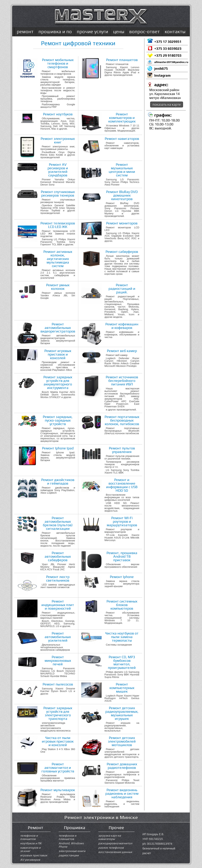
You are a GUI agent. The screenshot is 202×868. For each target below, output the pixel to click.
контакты (175, 32)
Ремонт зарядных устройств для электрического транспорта (58, 713)
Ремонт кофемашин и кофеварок (122, 326)
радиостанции (69, 855)
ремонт (25, 32)
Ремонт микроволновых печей (58, 660)
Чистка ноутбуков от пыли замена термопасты (122, 637)
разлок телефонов (111, 848)
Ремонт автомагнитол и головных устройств (58, 768)
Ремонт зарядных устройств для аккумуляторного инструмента (58, 382)
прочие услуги (92, 32)
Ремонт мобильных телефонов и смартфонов (58, 63)
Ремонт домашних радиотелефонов (122, 766)
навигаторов (29, 848)
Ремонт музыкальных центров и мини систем (122, 170)
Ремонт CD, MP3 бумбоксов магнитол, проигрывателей (122, 662)
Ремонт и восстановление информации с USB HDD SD (122, 485)
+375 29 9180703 (168, 56)
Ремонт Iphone (122, 577)
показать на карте (167, 104)
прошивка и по (55, 32)
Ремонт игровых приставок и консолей (58, 354)
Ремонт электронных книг (58, 140)
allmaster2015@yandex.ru (171, 62)
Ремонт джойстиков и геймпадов (58, 482)
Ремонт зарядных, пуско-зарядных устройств (58, 420)
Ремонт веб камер (122, 351)
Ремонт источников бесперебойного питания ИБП (122, 381)
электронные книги (72, 851)
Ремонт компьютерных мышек (122, 688)
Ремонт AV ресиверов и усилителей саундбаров (58, 170)
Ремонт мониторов (122, 223)
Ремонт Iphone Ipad (58, 448)
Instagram (162, 75)
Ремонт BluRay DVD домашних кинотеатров (122, 195)
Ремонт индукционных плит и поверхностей (58, 605)
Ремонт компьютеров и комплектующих (122, 118)
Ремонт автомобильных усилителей (58, 637)
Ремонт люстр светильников (58, 579)
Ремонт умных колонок (58, 287)
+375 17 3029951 (168, 42)
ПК (40, 843)
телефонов (28, 836)
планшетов (28, 839)
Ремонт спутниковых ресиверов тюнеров (58, 193)
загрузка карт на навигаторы (110, 837)
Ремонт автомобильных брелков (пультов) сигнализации (58, 523)
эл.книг (25, 851)
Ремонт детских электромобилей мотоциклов (122, 741)
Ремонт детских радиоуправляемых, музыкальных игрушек (122, 713)
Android (64, 843)
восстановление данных (115, 852)
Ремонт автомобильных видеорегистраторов (58, 328)
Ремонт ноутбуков (58, 114)
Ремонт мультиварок (58, 790)
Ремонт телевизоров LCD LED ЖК (58, 225)
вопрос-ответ (144, 32)
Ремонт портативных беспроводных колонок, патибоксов (122, 420)
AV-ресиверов (30, 860)
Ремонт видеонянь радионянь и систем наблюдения (122, 793)
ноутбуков (27, 843)
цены (119, 32)
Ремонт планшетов (122, 60)
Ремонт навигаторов (122, 139)
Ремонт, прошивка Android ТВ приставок (122, 556)
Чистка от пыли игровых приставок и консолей (58, 741)
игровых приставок (34, 855)
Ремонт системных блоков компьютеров (122, 605)
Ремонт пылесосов (58, 684)
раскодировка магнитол (115, 843)
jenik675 (161, 69)
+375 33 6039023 (168, 49)
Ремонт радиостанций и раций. (122, 289)
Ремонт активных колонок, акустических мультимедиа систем (58, 259)
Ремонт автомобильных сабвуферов (58, 556)
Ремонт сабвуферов (122, 252)
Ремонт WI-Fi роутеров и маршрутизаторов (122, 521)
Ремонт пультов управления (122, 450)
